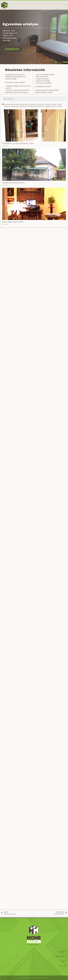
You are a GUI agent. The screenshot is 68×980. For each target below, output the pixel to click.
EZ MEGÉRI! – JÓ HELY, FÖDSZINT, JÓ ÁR (18, 144)
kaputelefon (24, 106)
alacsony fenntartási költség (14, 104)
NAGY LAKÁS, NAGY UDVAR (13, 222)
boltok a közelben (30, 104)
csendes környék (51, 104)
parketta (54, 106)
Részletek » (5, 146)
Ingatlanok (62, 952)
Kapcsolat (63, 966)
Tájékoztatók (61, 956)
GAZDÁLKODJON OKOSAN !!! (13, 183)
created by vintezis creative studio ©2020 (34, 978)
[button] (66, 5)
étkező (6, 106)
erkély (59, 104)
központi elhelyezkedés (36, 106)
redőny (60, 106)
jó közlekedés (14, 106)
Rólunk (63, 961)
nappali (48, 106)
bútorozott (41, 104)
